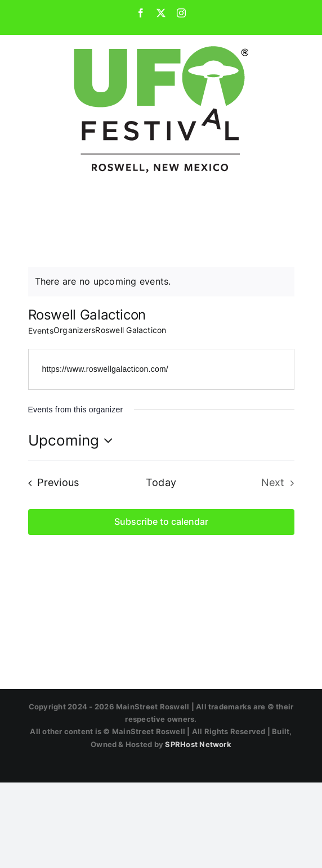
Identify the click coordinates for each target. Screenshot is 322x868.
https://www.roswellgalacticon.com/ (105, 369)
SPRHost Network (198, 744)
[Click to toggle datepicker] (73, 440)
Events (41, 330)
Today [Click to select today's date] (161, 482)
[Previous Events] (50, 483)
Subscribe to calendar (161, 522)
